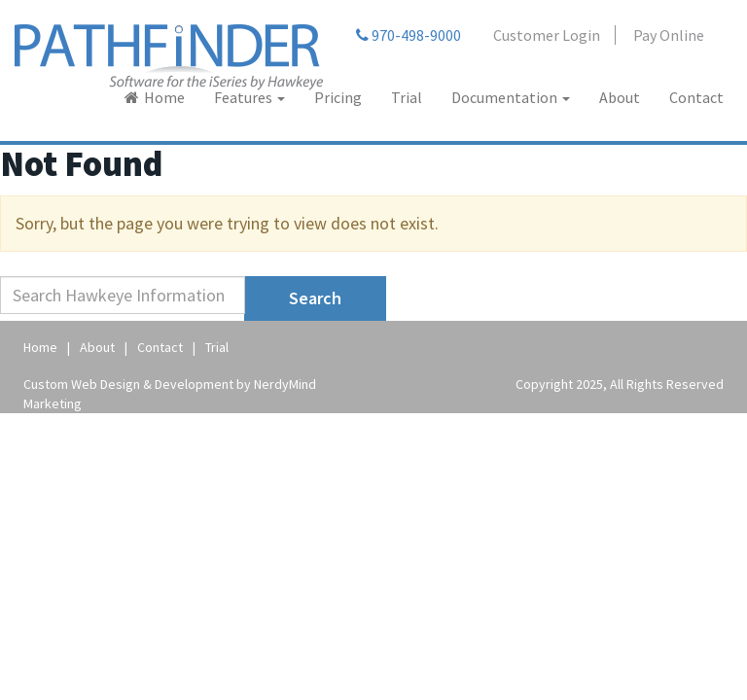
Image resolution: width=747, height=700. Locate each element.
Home (164, 97)
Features (249, 97)
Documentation (511, 97)
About (620, 97)
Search (315, 298)
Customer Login (547, 35)
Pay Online (669, 35)
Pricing (338, 97)
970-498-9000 (409, 35)
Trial (407, 97)
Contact (696, 97)
